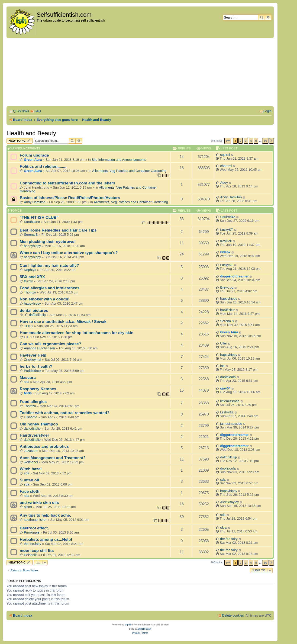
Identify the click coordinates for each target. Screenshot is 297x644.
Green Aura (33, 160)
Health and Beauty (31, 133)
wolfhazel (31, 462)
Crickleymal (32, 360)
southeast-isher (35, 520)
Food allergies (33, 402)
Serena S (31, 235)
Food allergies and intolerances (50, 288)
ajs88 (28, 507)
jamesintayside (231, 424)
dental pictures (34, 310)
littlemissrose (230, 401)
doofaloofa (228, 377)
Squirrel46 (228, 217)
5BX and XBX (32, 277)
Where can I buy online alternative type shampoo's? (69, 253)
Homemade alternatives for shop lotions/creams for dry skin (77, 333)
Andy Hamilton (35, 202)
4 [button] (251, 141)
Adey (224, 183)
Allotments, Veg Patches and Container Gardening (129, 171)
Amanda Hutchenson (39, 348)
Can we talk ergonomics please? (50, 344)
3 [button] (246, 141)
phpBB (128, 625)
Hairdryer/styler (34, 435)
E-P (27, 337)
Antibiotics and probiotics (44, 446)
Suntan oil (29, 480)
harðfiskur (228, 310)
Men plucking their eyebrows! (48, 241)
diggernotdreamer (234, 276)
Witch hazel (31, 469)
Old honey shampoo (39, 424)
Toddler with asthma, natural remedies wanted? (65, 413)
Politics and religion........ (43, 166)
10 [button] (265, 141)
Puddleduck (33, 371)
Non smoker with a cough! (45, 299)
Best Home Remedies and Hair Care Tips (58, 230)
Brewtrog (227, 287)
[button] (228, 141)
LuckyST (227, 230)
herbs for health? (36, 366)
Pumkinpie (32, 532)
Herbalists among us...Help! (46, 539)
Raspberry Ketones (38, 389)
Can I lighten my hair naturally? (49, 265)
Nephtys (30, 270)
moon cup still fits (37, 551)
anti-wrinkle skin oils (39, 502)
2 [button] (241, 141)
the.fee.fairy (33, 544)
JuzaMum (31, 451)
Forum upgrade (34, 155)
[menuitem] (36, 111)
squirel (225, 155)
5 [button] (256, 141)
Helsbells (31, 555)
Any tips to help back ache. (45, 515)
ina (222, 366)
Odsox (225, 252)
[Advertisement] (140, 73)
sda (27, 382)
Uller (224, 343)
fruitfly (28, 281)
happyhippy (32, 246)
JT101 (29, 326)
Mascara (28, 377)
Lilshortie (31, 417)
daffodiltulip (37, 315)
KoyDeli (226, 241)
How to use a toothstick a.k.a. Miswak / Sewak (63, 322)
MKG (28, 393)
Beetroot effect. (34, 528)
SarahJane (32, 222)
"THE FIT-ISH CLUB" (39, 217)
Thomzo (30, 292)
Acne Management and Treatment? (53, 458)
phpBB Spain (145, 629)
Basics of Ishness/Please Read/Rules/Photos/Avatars (70, 198)
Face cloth (30, 491)
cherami (226, 166)
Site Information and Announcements (119, 160)
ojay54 (225, 388)
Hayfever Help (33, 355)
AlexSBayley (229, 502)
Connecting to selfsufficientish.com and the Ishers (68, 183)
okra (223, 528)
